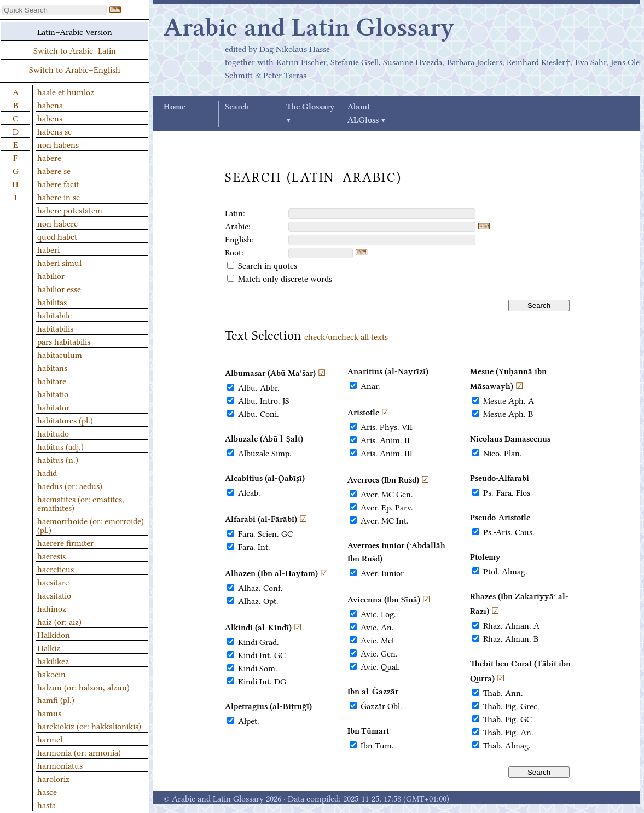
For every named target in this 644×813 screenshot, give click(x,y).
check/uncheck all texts (346, 336)
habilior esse (59, 288)
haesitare (53, 582)
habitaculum (60, 354)
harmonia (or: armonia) (79, 752)
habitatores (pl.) (65, 420)
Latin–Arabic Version (75, 31)
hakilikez (53, 660)
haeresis (51, 555)
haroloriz (53, 778)
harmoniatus (60, 765)
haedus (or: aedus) (70, 485)
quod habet (57, 236)
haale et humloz (66, 91)
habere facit (58, 183)
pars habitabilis (64, 341)
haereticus (56, 568)
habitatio (53, 393)
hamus (49, 712)
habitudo (53, 433)
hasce (47, 791)
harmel (50, 739)
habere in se (59, 196)
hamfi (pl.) (56, 699)
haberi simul (59, 262)
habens (50, 118)
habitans (52, 367)
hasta (47, 804)
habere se (54, 170)
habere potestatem (70, 210)
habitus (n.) (58, 459)
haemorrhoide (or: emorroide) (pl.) (91, 525)
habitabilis (55, 328)
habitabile (54, 315)
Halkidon (54, 634)
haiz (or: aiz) (59, 621)
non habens (58, 144)
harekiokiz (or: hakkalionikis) (89, 725)
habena (50, 104)
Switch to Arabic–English (75, 69)
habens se (54, 131)
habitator (53, 406)
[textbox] (382, 214)
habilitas (52, 301)
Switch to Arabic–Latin (75, 50)
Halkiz (49, 647)
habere (49, 157)
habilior (51, 275)
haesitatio (54, 595)
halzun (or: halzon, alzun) (83, 687)
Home (175, 107)
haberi (48, 249)
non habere (57, 223)
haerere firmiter (65, 542)
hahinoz (52, 608)
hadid (47, 472)
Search (237, 107)
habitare (52, 380)
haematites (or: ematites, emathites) (81, 503)
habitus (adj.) (60, 446)
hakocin (51, 673)
